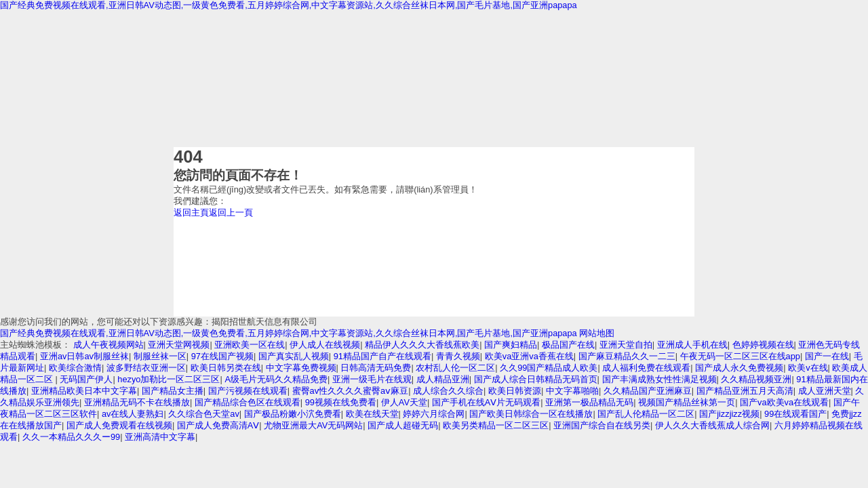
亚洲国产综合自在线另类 (602, 425)
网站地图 (597, 333)
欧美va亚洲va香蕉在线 (529, 356)
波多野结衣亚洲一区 (146, 368)
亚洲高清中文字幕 (160, 437)
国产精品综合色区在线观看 (248, 402)
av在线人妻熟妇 (133, 414)
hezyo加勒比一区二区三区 (169, 379)
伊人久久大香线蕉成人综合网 (712, 425)
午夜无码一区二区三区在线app (740, 356)
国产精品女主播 (173, 391)
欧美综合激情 (75, 368)
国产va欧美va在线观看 (784, 402)
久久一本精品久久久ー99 (71, 437)
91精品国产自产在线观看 (382, 356)
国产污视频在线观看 (248, 391)
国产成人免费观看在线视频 (119, 425)
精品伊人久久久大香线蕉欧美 (422, 345)
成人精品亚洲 (443, 379)
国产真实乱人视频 (294, 356)
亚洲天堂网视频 (179, 345)
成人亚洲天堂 (825, 391)
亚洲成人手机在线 (692, 345)
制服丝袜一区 (160, 356)
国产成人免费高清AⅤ (218, 425)
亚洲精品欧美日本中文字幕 (84, 391)
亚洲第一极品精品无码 (589, 402)
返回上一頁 (231, 212)
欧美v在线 (808, 368)
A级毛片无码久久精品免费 (276, 379)
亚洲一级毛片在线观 (372, 379)
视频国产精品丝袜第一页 (687, 402)
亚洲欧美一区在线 (250, 345)
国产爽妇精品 (511, 345)
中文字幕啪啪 (572, 391)
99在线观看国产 (795, 414)
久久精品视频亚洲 (756, 379)
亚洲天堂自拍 (626, 345)
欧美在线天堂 (372, 414)
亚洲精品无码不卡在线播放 (137, 402)
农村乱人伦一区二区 (455, 368)
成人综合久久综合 (448, 391)
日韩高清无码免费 (376, 368)
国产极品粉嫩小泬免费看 (293, 414)
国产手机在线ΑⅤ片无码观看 (487, 402)
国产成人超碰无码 (403, 425)
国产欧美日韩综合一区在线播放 (531, 414)
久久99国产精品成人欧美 (549, 368)
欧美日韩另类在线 (226, 368)
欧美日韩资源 (515, 391)
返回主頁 (191, 212)
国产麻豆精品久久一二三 (627, 356)
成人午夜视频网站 (108, 345)
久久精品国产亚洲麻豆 (648, 391)
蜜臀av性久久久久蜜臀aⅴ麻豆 (351, 391)
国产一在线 (827, 356)
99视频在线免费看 (341, 402)
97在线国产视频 (222, 356)
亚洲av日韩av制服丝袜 (84, 356)
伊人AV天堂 (404, 402)
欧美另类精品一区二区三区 (496, 425)
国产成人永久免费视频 (739, 368)
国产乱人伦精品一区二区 (646, 414)
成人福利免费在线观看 (646, 368)
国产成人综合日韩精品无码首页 (536, 379)
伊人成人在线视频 (325, 345)
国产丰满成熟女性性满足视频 (659, 379)
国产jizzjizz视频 (729, 414)
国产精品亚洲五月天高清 (745, 391)
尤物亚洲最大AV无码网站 (313, 425)
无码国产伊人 (86, 379)
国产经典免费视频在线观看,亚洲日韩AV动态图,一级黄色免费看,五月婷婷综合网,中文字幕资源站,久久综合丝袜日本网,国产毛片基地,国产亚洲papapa (289, 5)
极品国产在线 (568, 345)
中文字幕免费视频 (301, 368)
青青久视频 (458, 356)
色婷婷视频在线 (763, 345)
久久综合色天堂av (204, 414)
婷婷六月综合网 (434, 414)
